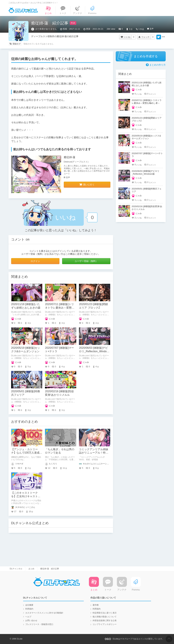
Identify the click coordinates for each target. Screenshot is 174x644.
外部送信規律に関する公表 (105, 621)
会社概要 (29, 605)
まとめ (31, 569)
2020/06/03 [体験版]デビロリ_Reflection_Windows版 (94, 351)
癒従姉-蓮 (70, 157)
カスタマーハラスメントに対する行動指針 (44, 613)
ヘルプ (28, 617)
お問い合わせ (31, 621)
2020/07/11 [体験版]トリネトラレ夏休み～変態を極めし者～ (60, 308)
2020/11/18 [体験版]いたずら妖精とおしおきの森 (147, 84)
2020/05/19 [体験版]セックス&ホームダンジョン (146, 137)
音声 (152, 29)
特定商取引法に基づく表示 (105, 613)
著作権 (96, 605)
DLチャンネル (23, 10)
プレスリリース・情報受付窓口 (39, 624)
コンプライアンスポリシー (105, 624)
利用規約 (29, 609)
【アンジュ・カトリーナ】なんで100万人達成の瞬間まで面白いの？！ (27, 453)
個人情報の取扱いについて (105, 617)
